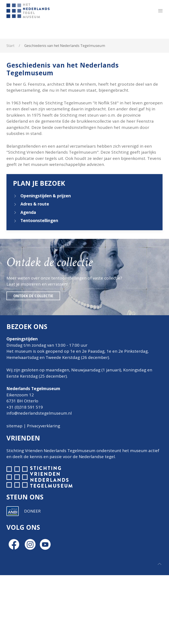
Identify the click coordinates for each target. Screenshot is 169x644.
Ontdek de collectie (33, 296)
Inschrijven (100, 550)
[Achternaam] (100, 539)
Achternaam (81, 532)
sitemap (14, 426)
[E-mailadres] (100, 510)
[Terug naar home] (29, 11)
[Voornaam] (100, 525)
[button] (160, 11)
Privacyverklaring (43, 426)
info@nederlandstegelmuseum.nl (39, 413)
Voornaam (79, 518)
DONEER (32, 580)
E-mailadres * (82, 504)
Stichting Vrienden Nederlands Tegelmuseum (51, 451)
